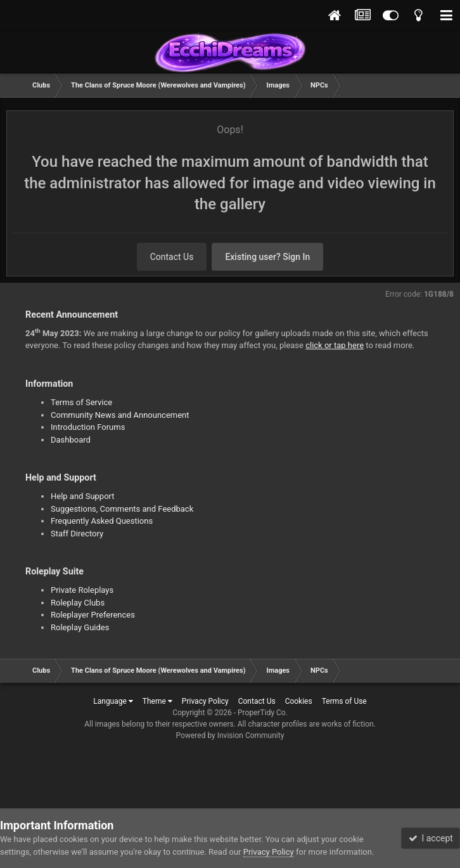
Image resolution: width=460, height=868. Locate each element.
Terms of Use (344, 701)
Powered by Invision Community (230, 735)
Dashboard (71, 440)
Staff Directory (77, 534)
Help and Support (83, 496)
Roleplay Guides (80, 627)
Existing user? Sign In (267, 257)
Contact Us (172, 257)
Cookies (299, 701)
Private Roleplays (82, 590)
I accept (431, 838)
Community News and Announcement (120, 415)
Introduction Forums (88, 427)
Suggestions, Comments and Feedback (122, 509)
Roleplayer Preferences (93, 615)
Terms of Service (81, 402)
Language (113, 701)
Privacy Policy (205, 701)
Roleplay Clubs (78, 603)
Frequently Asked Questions (102, 521)
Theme (157, 701)
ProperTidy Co (262, 713)
